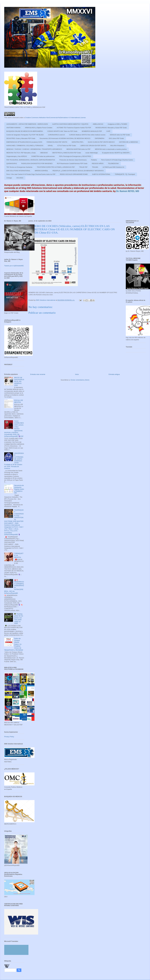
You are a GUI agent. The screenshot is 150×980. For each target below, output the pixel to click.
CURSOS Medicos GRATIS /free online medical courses (87, 135)
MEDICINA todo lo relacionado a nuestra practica (111, 149)
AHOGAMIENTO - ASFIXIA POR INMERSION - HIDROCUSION (27, 124)
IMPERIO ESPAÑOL (41, 171)
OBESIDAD (44, 153)
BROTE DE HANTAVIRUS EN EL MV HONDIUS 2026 (19, 381)
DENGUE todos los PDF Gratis (120, 135)
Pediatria (94, 160)
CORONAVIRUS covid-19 (56, 135)
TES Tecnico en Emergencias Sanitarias (19, 167)
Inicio (77, 374)
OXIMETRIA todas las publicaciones (43, 156)
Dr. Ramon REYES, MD (128, 191)
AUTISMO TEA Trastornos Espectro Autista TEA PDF (74, 128)
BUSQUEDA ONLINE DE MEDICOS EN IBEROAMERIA (25, 131)
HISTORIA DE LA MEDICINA (129, 142)
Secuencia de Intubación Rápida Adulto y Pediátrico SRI (19, 489)
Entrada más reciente (38, 374)
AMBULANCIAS (98, 124)
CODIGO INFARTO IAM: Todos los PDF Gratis (62, 131)
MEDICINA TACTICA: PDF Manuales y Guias (21, 153)
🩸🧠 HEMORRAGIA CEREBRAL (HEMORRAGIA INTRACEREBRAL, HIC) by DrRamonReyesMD (14, 587)
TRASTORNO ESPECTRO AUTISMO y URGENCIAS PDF (56, 167)
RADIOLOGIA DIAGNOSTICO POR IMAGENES (37, 164)
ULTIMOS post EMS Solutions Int (113, 167)
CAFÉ (108, 131)
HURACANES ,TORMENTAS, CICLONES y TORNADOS (25, 146)
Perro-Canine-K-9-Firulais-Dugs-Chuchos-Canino (117, 160)
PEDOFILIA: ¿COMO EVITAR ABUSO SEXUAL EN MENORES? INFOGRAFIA (78, 171)
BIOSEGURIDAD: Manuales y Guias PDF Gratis (111, 128)
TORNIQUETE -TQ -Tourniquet (125, 174)
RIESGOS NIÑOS (98, 164)
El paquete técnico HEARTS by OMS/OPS (116, 153)
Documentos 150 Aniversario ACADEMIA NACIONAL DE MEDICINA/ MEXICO (65, 138)
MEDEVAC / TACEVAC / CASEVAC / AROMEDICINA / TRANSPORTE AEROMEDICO (34, 149)
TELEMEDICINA (113, 164)
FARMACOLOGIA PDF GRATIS (57, 142)
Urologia (9, 178)
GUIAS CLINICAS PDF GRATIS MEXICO (101, 142)
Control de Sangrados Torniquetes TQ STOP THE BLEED (25, 135)
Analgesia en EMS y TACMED (117, 124)
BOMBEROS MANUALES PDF (92, 131)
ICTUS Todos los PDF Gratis (67, 146)
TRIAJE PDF (83, 167)
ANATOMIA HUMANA (13, 128)
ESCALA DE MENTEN (19, 401)
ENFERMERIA (100, 138)
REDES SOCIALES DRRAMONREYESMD (74, 174)
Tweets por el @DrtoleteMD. (14, 266)
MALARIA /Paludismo (117, 146)
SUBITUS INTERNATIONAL (101, 174)
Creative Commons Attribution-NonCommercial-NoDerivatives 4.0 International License (55, 118)
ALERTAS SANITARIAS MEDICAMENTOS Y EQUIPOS (70, 124)
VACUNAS (20, 178)
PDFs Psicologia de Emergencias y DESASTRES (75, 156)
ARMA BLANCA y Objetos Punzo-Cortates (39, 128)
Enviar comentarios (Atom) (80, 380)
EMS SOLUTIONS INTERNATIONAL (18, 171)
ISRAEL (50, 146)
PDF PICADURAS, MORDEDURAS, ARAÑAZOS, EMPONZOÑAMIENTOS (31, 160)
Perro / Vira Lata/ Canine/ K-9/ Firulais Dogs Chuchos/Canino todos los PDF (31, 174)
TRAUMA (95, 167)
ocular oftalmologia (92, 153)
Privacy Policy (9, 737)
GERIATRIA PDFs (77, 142)
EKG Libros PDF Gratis (116, 138)
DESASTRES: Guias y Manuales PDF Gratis (21, 138)
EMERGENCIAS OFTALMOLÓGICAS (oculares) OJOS (24, 142)
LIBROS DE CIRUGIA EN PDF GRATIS (93, 146)
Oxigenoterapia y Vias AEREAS (17, 156)
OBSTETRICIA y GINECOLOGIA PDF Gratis (67, 153)
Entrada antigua (114, 374)
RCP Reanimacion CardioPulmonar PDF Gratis (72, 164)
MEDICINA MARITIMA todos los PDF (78, 149)
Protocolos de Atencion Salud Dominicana (73, 160)
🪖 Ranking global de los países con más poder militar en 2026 (19, 619)
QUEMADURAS (12, 164)
